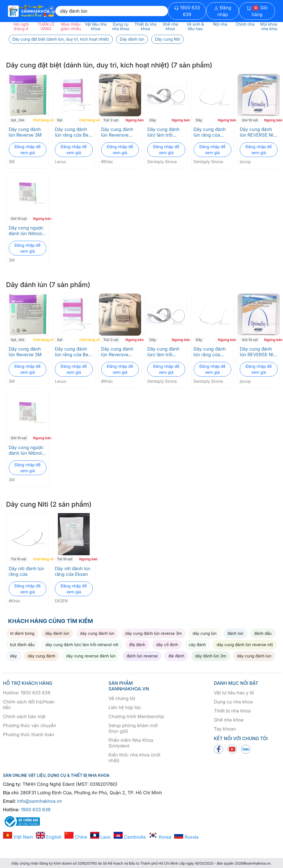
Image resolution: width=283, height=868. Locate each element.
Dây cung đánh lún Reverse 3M (25, 132)
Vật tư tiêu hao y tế (234, 693)
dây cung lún (205, 633)
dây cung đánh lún (97, 633)
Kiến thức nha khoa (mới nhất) (135, 758)
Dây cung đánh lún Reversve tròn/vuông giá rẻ (120, 132)
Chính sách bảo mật (24, 716)
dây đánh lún (57, 633)
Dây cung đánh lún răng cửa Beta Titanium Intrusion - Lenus (74, 132)
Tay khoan (225, 729)
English (49, 837)
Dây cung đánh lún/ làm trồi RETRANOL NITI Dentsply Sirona (164, 132)
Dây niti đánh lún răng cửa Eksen (73, 571)
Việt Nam (18, 837)
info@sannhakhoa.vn (40, 801)
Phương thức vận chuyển (30, 725)
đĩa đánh (137, 645)
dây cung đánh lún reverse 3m (154, 633)
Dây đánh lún (132, 39)
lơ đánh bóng (22, 633)
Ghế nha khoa (229, 720)
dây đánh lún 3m (211, 656)
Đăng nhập (223, 11)
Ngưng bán (133, 120)
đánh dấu (263, 633)
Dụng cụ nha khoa (233, 702)
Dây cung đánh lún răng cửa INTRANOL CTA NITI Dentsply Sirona (210, 132)
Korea (160, 837)
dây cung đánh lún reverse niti (245, 645)
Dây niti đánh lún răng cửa (27, 571)
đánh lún (235, 633)
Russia (186, 837)
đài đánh (176, 656)
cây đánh (197, 645)
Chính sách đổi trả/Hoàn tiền (29, 705)
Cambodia (130, 837)
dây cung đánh (42, 656)
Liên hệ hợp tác (125, 707)
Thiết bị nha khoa (232, 711)
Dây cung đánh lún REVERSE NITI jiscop (259, 132)
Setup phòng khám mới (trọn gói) (133, 728)
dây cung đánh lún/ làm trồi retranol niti (82, 645)
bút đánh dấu (22, 645)
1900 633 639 (187, 11)
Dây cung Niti (168, 39)
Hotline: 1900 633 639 (27, 693)
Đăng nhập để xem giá (28, 150)
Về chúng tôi (122, 698)
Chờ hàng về (40, 120)
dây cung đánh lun (254, 656)
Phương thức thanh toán (29, 734)
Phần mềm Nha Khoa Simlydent (131, 743)
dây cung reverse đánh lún (91, 656)
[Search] (112, 11)
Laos (101, 837)
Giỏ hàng (257, 11)
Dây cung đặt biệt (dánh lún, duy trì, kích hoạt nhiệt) (61, 39)
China (76, 837)
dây (14, 656)
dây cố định (167, 645)
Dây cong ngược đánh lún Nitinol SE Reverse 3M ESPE (26, 231)
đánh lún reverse (142, 656)
